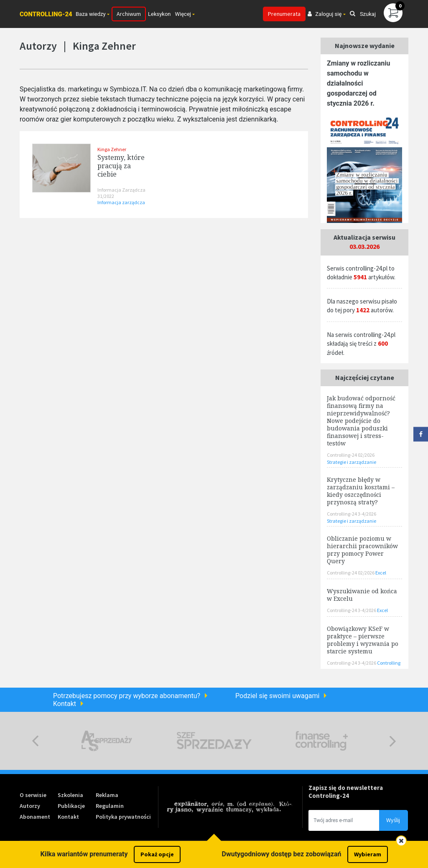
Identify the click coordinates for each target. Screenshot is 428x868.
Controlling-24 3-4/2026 (352, 514)
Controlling (389, 663)
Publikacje (71, 806)
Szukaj (363, 14)
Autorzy (30, 806)
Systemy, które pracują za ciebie (121, 166)
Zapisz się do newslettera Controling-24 (346, 792)
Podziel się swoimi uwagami (277, 696)
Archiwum (129, 14)
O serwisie (33, 795)
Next (393, 741)
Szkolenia (70, 795)
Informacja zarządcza (121, 202)
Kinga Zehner (112, 149)
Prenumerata (284, 14)
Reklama (107, 795)
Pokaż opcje (157, 854)
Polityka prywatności (123, 817)
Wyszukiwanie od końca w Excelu (362, 595)
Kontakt (65, 704)
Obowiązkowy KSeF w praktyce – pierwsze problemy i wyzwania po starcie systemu (363, 640)
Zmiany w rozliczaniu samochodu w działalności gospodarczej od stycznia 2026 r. (358, 83)
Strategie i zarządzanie (352, 462)
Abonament (35, 817)
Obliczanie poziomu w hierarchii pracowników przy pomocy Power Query (362, 550)
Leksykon (159, 14)
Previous (35, 741)
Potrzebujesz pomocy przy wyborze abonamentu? (127, 696)
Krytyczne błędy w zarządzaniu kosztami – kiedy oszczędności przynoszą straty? (361, 491)
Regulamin (110, 806)
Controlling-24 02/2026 (351, 455)
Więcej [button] (183, 14)
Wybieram (368, 854)
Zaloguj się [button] (325, 14)
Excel (381, 573)
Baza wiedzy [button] (91, 14)
